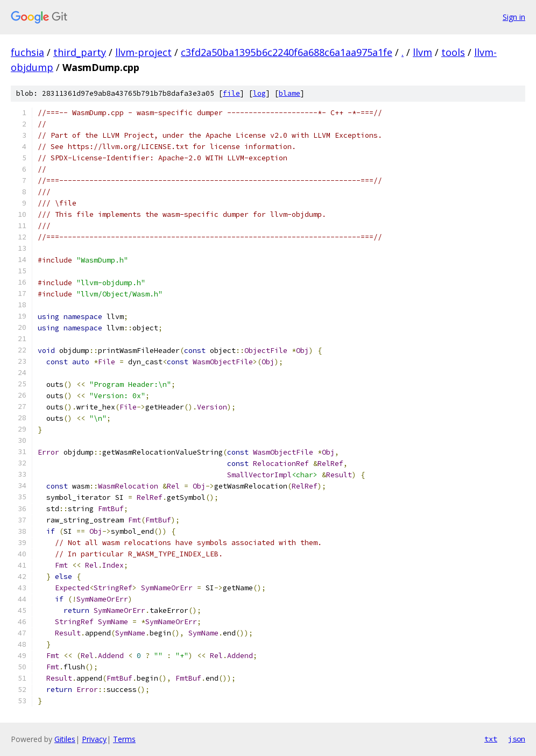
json (517, 739)
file (231, 93)
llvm (422, 52)
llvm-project (143, 52)
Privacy (94, 739)
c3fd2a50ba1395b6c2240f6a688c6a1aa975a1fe (287, 52)
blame (290, 93)
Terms (124, 739)
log (259, 93)
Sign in (514, 17)
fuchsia (27, 52)
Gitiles (65, 739)
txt (491, 739)
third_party (80, 52)
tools (453, 52)
